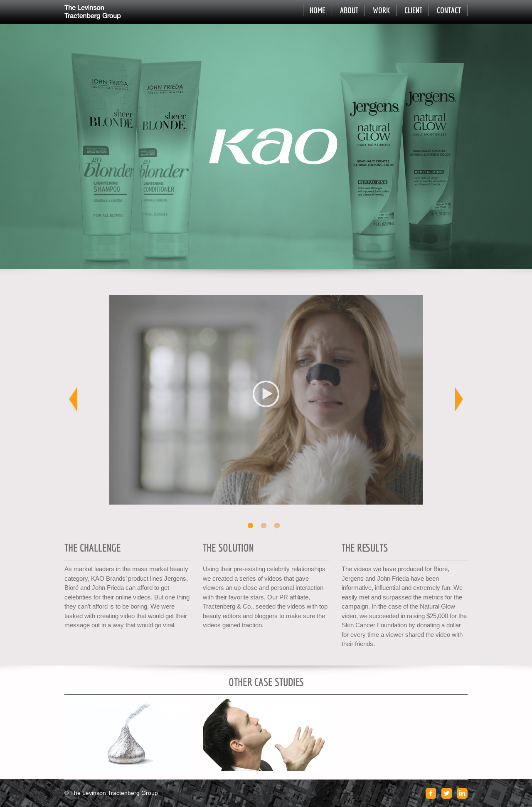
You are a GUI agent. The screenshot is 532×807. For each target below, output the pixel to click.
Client (413, 10)
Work (381, 10)
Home (318, 10)
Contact (449, 10)
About (349, 10)
